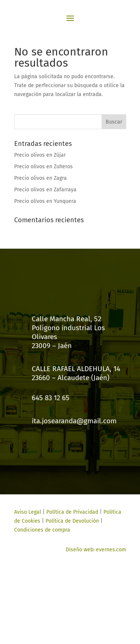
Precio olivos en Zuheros (43, 167)
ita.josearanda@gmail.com (74, 421)
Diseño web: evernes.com (96, 550)
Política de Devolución (72, 521)
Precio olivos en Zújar (40, 155)
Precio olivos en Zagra (41, 178)
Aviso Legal (28, 512)
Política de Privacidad (72, 512)
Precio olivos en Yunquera (45, 201)
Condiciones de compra (42, 530)
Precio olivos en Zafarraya (45, 190)
